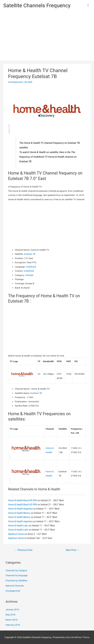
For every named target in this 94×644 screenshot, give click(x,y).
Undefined (31, 267)
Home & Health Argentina (21, 509)
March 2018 (12, 620)
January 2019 (12, 609)
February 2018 (13, 625)
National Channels (15, 586)
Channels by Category (16, 570)
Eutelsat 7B (30, 254)
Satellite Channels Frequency (37, 5)
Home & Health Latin (18, 526)
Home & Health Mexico (19, 513)
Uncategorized (15, 82)
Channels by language (17, 575)
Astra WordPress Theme (77, 637)
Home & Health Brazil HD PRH (23, 505)
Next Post (73, 550)
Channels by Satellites (17, 580)
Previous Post (23, 550)
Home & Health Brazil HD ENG (23, 500)
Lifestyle (29, 275)
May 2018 (11, 615)
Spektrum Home (16, 534)
